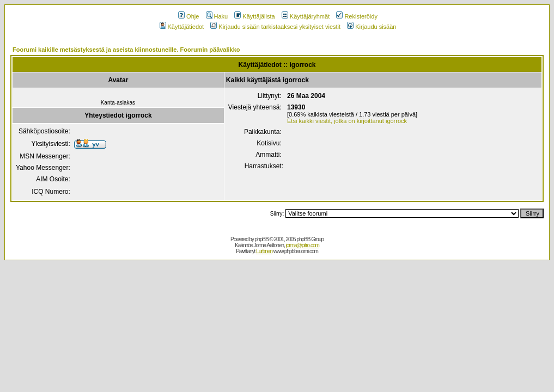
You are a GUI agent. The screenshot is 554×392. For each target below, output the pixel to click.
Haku (217, 16)
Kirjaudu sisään (372, 27)
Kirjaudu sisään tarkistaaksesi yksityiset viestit (275, 27)
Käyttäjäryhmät (306, 16)
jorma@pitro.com (303, 245)
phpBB (262, 239)
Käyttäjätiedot (182, 27)
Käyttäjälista (254, 16)
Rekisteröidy (357, 16)
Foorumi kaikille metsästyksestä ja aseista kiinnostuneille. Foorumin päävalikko (126, 50)
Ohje (188, 16)
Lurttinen (264, 251)
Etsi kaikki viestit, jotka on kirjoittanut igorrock (347, 121)
